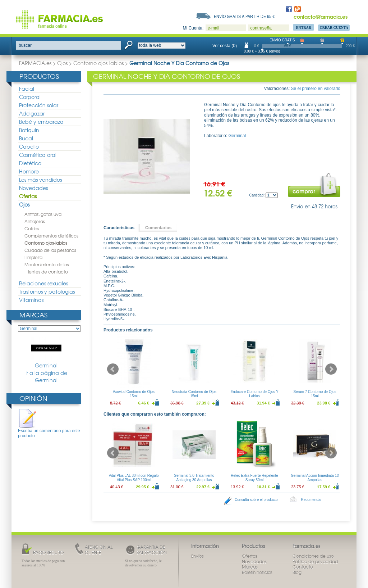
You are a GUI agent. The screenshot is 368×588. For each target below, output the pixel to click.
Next (331, 369)
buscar (25, 45)
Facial (27, 89)
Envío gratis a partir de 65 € (244, 16)
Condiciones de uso (313, 556)
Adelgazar (32, 113)
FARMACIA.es (35, 63)
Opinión (33, 398)
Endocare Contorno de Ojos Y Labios (254, 394)
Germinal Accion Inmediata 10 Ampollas (315, 478)
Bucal (26, 138)
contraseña (261, 28)
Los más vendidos (40, 180)
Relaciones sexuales (43, 283)
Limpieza (33, 257)
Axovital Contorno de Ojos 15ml (134, 394)
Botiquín (29, 130)
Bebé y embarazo (41, 122)
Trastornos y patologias (47, 291)
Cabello (29, 146)
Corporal (30, 97)
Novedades (33, 188)
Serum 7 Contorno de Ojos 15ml (315, 394)
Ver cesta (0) (225, 46)
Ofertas (28, 196)
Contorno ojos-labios (98, 63)
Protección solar (39, 105)
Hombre (29, 171)
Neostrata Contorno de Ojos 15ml (194, 394)
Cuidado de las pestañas (50, 250)
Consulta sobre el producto (256, 500)
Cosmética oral (38, 155)
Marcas (33, 315)
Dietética (30, 163)
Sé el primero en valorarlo (316, 89)
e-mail (213, 28)
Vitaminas (31, 300)
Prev (113, 369)
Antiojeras (35, 221)
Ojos (62, 63)
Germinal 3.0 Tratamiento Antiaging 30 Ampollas (194, 478)
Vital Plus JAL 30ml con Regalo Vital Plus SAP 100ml (134, 478)
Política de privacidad (315, 561)
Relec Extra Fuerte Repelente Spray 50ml (254, 478)
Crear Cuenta (334, 28)
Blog (297, 572)
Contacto (303, 567)
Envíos (197, 556)
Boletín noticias (257, 572)
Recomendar (311, 500)
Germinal (46, 353)
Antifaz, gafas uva (43, 214)
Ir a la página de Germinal (46, 377)
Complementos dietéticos (51, 236)
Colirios (32, 229)
